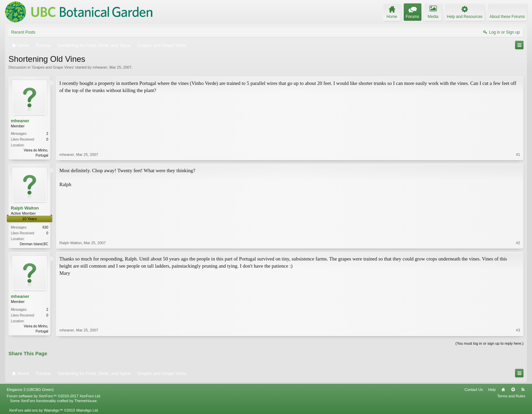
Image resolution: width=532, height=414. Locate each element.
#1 (518, 155)
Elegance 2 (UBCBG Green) (30, 390)
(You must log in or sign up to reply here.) (489, 343)
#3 (518, 330)
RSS (523, 390)
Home (503, 390)
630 (45, 227)
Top (513, 390)
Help (492, 390)
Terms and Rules (511, 396)
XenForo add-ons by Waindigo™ (36, 410)
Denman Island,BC (34, 244)
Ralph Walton (25, 208)
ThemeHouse (85, 401)
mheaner (100, 67)
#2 (518, 243)
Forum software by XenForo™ (54, 396)
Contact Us (474, 390)
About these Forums (507, 17)
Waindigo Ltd (87, 410)
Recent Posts (23, 32)
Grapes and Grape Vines (53, 67)
